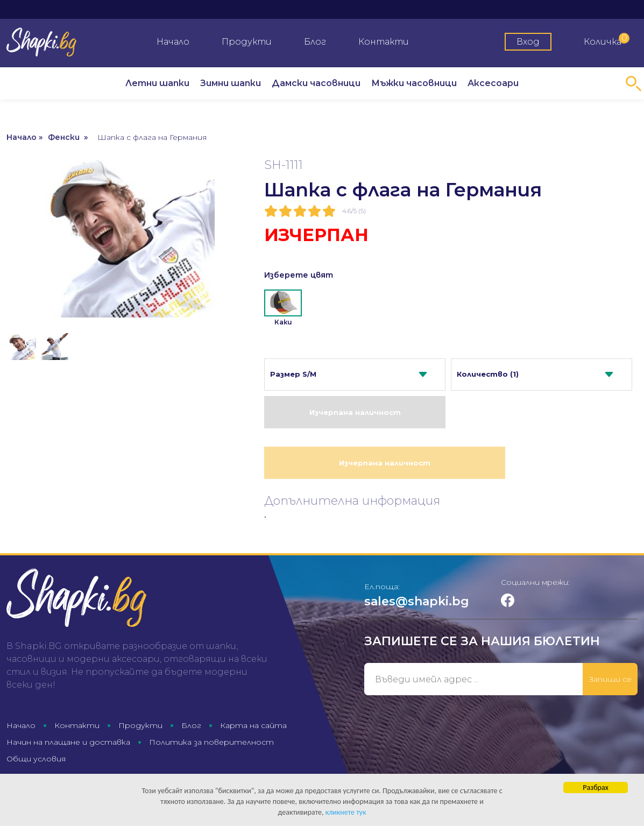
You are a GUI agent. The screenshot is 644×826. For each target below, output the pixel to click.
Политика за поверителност (211, 742)
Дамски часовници (316, 83)
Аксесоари (493, 83)
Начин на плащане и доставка (68, 742)
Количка (607, 40)
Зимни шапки (231, 83)
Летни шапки (157, 83)
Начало (173, 42)
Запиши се (610, 679)
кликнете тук (346, 813)
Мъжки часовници (414, 83)
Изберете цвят (299, 275)
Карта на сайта (253, 725)
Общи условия (36, 759)
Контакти (384, 42)
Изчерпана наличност (355, 412)
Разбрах (595, 788)
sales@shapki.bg (417, 601)
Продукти (247, 42)
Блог (315, 42)
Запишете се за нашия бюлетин (482, 641)
